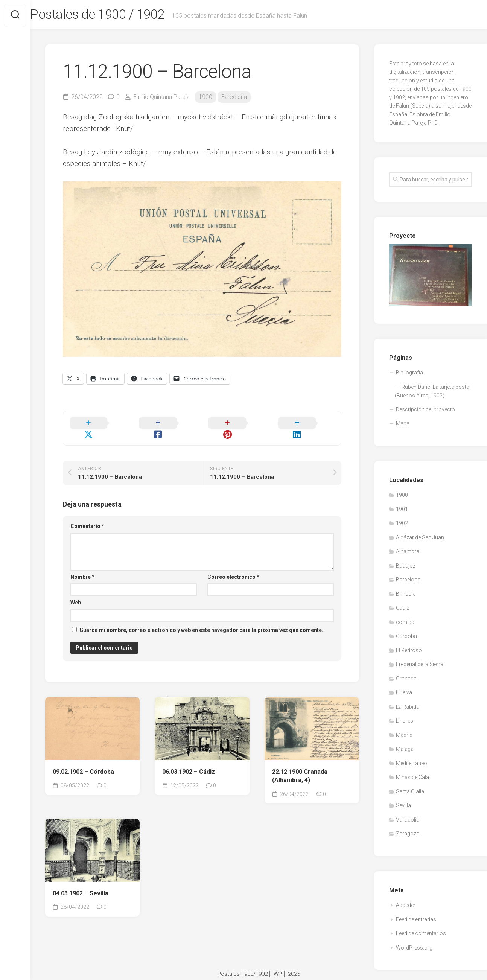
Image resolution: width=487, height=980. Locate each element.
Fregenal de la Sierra (420, 666)
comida (405, 624)
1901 (402, 511)
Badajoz (406, 567)
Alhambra (408, 553)
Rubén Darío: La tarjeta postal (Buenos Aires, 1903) (433, 393)
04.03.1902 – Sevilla (81, 885)
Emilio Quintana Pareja (163, 98)
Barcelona (237, 98)
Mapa (403, 425)
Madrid (404, 737)
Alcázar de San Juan (420, 539)
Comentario (87, 518)
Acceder (406, 907)
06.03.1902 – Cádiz (189, 763)
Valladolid (408, 821)
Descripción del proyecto (425, 411)
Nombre (82, 569)
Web (76, 594)
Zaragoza (408, 835)
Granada (406, 680)
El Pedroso (409, 652)
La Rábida (408, 708)
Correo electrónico (233, 569)
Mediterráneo (412, 765)
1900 (208, 98)
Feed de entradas (416, 921)
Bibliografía (409, 374)
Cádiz (403, 610)
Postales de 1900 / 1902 (116, 15)
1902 (402, 525)
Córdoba (406, 638)
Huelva (404, 694)
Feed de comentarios (421, 935)
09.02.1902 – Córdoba (83, 763)
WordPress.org (414, 949)
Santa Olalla (410, 793)
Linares (405, 723)
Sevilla (403, 807)
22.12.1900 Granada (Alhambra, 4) (300, 768)
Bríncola (406, 595)
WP (278, 976)
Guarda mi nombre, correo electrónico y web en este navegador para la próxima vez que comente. (201, 622)
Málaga (405, 751)
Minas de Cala (412, 779)
